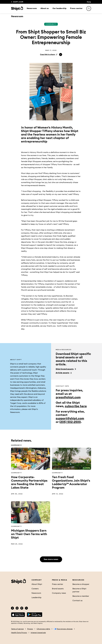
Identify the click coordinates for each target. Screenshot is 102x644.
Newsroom (32, 8)
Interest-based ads (38, 633)
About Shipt (37, 584)
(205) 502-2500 (70, 422)
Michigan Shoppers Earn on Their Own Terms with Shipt (29, 534)
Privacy (30, 629)
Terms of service (17, 629)
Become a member (81, 596)
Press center (76, 8)
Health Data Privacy (19, 633)
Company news (59, 593)
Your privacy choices (63, 629)
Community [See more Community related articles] (51, 24)
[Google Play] (35, 615)
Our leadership (59, 8)
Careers (35, 589)
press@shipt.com (68, 397)
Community (16, 445)
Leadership (36, 598)
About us (45, 8)
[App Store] (18, 615)
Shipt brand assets (65, 369)
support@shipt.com (70, 418)
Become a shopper (81, 584)
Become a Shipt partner (79, 590)
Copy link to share (49, 55)
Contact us (77, 601)
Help (89, 2)
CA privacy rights (43, 629)
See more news (51, 559)
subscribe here (76, 406)
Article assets (63, 373)
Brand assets (58, 589)
